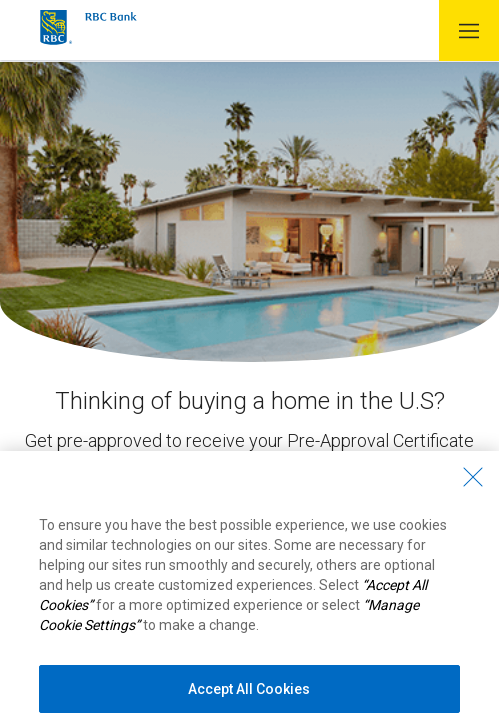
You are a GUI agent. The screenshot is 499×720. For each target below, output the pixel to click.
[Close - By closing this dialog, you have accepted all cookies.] (473, 487)
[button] (469, 30)
